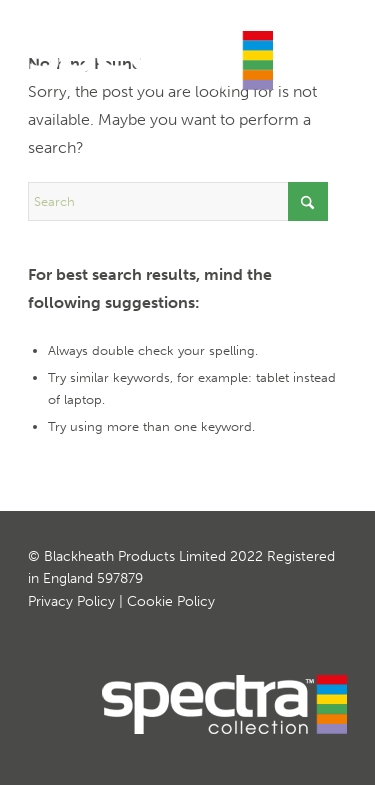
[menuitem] (319, 50)
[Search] (178, 201)
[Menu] (319, 50)
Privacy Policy (71, 601)
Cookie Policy (171, 601)
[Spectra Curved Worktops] (155, 60)
